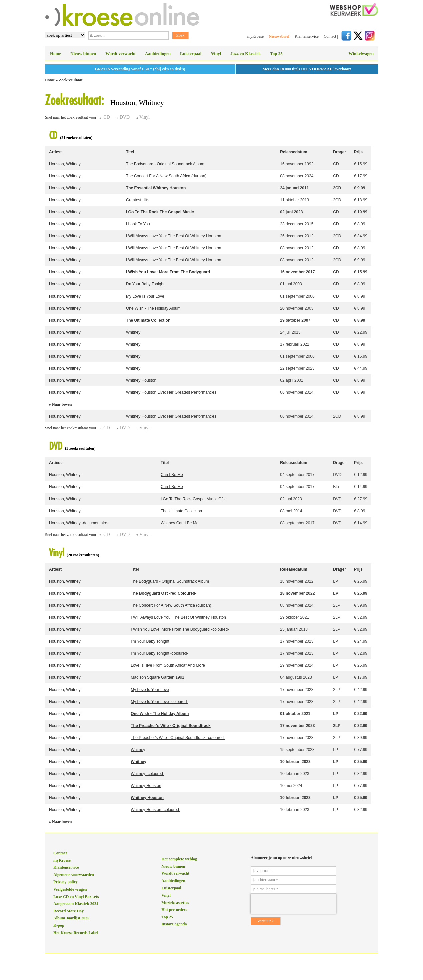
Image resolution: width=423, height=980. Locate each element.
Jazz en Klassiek (245, 54)
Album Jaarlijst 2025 (71, 918)
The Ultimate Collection (148, 320)
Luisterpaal (191, 54)
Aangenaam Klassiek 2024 (76, 904)
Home (56, 54)
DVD (125, 117)
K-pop (59, 925)
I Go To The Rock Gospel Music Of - (193, 499)
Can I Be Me (172, 475)
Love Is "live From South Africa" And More (168, 665)
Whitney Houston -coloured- (156, 810)
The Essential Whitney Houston (156, 188)
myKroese (255, 36)
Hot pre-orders (174, 910)
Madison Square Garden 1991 (158, 677)
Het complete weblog (179, 859)
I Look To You (138, 224)
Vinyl (216, 54)
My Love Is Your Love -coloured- (159, 702)
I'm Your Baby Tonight (145, 284)
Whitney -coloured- (148, 774)
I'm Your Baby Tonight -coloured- (160, 653)
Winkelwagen (361, 54)
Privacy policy (66, 882)
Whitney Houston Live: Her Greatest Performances (171, 392)
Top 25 (276, 54)
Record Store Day (69, 911)
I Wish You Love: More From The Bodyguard (168, 272)
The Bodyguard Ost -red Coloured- (164, 593)
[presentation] (293, 904)
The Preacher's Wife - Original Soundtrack (171, 726)
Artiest (55, 152)
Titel (130, 152)
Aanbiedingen (158, 54)
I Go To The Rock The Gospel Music (160, 212)
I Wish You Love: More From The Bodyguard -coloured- (180, 629)
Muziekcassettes (175, 903)
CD (107, 117)
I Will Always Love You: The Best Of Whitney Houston (174, 236)
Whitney (133, 332)
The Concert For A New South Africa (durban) (166, 176)
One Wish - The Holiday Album (153, 308)
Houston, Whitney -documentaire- (79, 523)
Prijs (358, 152)
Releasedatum (293, 152)
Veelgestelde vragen (70, 889)
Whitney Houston (141, 380)
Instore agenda (174, 924)
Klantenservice (307, 36)
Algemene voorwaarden (74, 875)
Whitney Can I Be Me (180, 523)
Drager (339, 152)
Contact (330, 36)
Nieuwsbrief (279, 36)
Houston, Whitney (65, 164)
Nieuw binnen (83, 54)
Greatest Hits (138, 200)
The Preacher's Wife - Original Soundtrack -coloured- (178, 738)
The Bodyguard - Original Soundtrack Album (165, 164)
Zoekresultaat (71, 80)
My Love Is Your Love (145, 296)
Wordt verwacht (121, 54)
